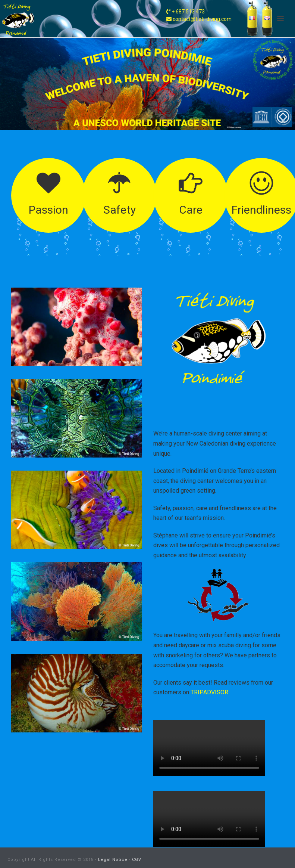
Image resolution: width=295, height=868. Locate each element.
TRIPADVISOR (209, 692)
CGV (137, 860)
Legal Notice (113, 860)
